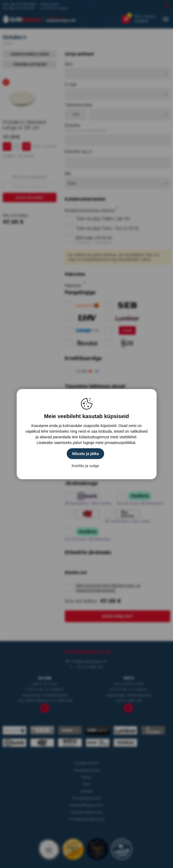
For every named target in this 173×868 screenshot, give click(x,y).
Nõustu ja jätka (86, 454)
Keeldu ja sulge (85, 466)
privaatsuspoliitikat (120, 443)
